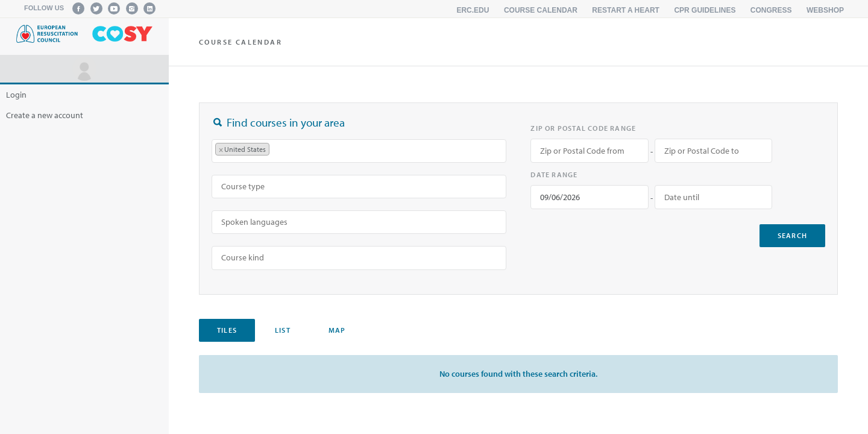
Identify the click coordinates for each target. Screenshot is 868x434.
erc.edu (473, 10)
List (283, 330)
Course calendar (541, 10)
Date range (554, 175)
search (792, 235)
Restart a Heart (626, 10)
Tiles (227, 330)
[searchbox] (278, 151)
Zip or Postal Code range (583, 128)
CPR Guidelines (705, 10)
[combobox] (359, 151)
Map (337, 330)
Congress (771, 10)
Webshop (825, 10)
